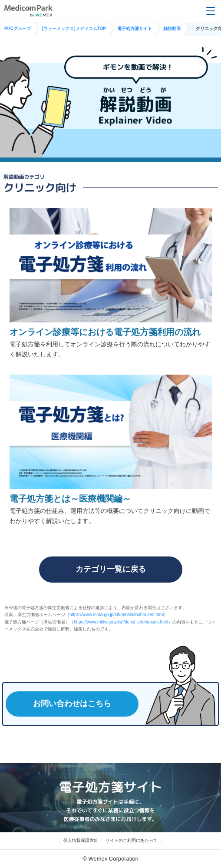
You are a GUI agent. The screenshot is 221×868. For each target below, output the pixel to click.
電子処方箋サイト (135, 28)
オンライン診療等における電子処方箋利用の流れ (105, 332)
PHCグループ (18, 28)
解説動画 (172, 28)
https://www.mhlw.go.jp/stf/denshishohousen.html (117, 615)
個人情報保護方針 (81, 840)
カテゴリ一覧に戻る (111, 569)
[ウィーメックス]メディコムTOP (74, 28)
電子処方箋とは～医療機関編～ (70, 499)
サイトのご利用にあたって (132, 840)
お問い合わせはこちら (72, 704)
